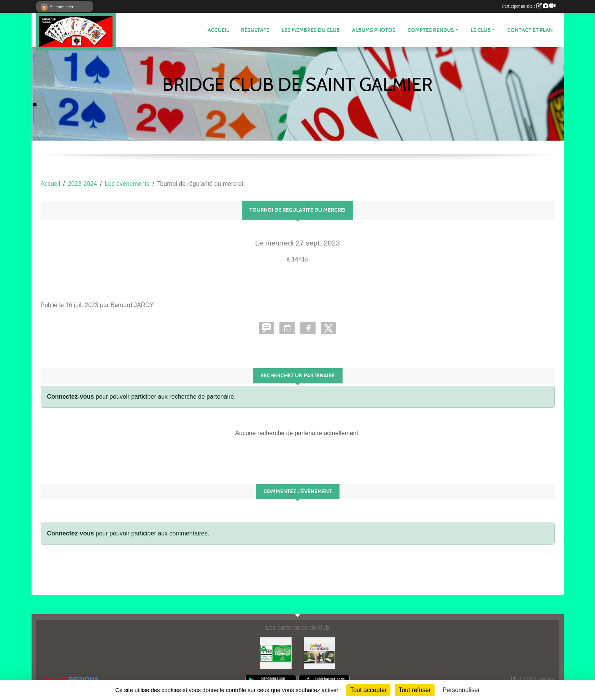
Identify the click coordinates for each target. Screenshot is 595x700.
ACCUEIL (218, 30)
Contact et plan (530, 30)
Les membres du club (311, 30)
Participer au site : (529, 6)
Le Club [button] (481, 30)
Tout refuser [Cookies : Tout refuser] (414, 690)
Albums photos (374, 30)
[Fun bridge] (320, 653)
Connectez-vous (71, 397)
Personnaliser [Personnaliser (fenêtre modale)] (461, 690)
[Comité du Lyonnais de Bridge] (276, 653)
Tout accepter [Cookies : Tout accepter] (368, 690)
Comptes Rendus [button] (431, 30)
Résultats (255, 30)
